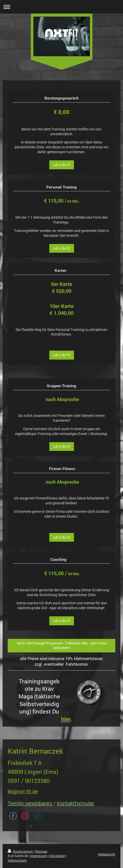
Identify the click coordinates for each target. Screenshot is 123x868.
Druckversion (21, 851)
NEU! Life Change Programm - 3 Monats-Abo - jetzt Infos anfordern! (62, 646)
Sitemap (41, 851)
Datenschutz (17, 860)
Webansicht (107, 854)
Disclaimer (57, 856)
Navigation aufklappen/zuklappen (61, 7)
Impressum (39, 856)
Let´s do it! (62, 165)
